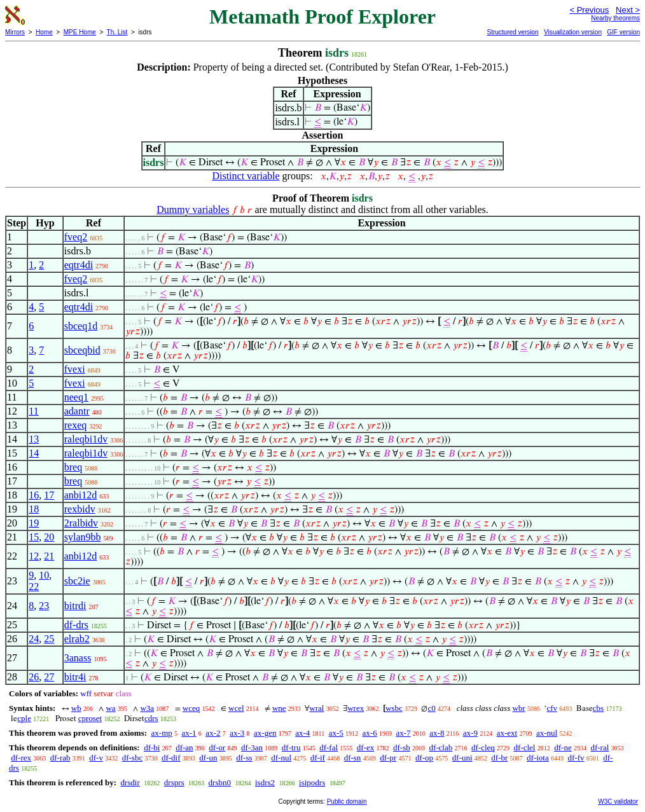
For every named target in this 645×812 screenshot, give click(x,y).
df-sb (402, 747)
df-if (318, 758)
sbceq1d (81, 326)
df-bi (152, 747)
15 (34, 537)
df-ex (365, 747)
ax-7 (403, 733)
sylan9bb (83, 537)
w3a (147, 708)
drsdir (130, 782)
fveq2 (76, 237)
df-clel (525, 747)
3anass (78, 658)
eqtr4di (79, 265)
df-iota (538, 758)
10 (44, 575)
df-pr (388, 758)
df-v (96, 758)
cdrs (151, 718)
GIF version (623, 32)
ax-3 (237, 733)
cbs (598, 708)
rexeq (76, 425)
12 (34, 556)
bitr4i (75, 677)
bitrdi (75, 606)
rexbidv (80, 509)
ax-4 (302, 733)
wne (279, 708)
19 (34, 523)
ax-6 (370, 733)
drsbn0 (220, 782)
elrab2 (77, 639)
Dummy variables (193, 210)
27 (49, 677)
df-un (208, 758)
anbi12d (81, 495)
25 (49, 639)
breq (73, 467)
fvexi (75, 369)
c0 (431, 708)
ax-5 (336, 733)
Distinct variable (246, 176)
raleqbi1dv (86, 439)
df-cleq (483, 747)
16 (34, 495)
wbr (518, 708)
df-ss (244, 758)
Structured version (512, 32)
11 (33, 411)
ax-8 (437, 733)
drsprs (174, 782)
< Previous (589, 10)
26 (34, 677)
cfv (552, 708)
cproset (90, 718)
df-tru (291, 747)
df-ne (563, 747)
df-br (499, 758)
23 (44, 606)
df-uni (462, 758)
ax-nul (547, 733)
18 (34, 509)
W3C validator (618, 802)
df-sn (353, 758)
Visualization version (573, 32)
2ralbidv (81, 523)
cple (24, 718)
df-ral (600, 747)
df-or (217, 747)
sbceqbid (82, 350)
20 (49, 537)
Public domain (347, 802)
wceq (191, 708)
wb (76, 708)
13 (34, 439)
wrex (356, 708)
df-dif (171, 758)
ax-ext (507, 733)
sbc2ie (77, 581)
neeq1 (76, 397)
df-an (184, 747)
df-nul (281, 758)
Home (44, 32)
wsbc (394, 708)
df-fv (576, 758)
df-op (424, 758)
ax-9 (470, 733)
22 (34, 587)
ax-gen (265, 733)
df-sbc (133, 758)
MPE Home (80, 32)
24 (34, 639)
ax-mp (162, 733)
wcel (236, 708)
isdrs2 (265, 782)
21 (49, 556)
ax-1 (189, 733)
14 (34, 453)
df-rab (60, 758)
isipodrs (312, 782)
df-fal (329, 747)
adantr (77, 411)
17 (49, 495)
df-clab (440, 747)
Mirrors (15, 32)
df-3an (252, 747)
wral (316, 708)
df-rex (21, 758)
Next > (628, 10)
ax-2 (213, 733)
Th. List (117, 32)
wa (110, 708)
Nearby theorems (615, 18)
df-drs (76, 625)
